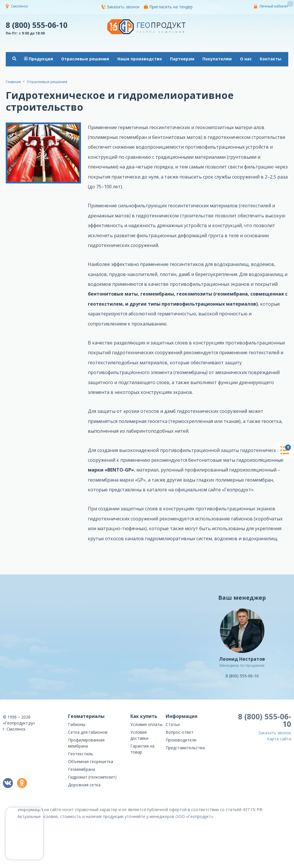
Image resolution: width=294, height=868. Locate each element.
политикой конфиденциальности (260, 864)
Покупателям (217, 59)
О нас (246, 59)
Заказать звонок (120, 7)
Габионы (77, 724)
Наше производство (140, 59)
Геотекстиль (81, 754)
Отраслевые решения (85, 59)
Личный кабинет (274, 6)
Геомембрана (82, 769)
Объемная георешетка (91, 761)
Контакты (271, 59)
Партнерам (182, 59)
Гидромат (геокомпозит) (92, 777)
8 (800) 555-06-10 (37, 25)
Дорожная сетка (84, 785)
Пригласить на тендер (168, 7)
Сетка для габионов (88, 732)
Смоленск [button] (19, 6)
